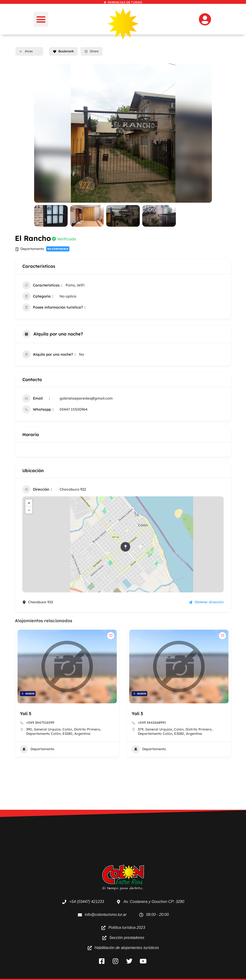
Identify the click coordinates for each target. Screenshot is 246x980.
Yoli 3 (137, 714)
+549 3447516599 (40, 723)
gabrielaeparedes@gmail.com (86, 398)
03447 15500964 (74, 409)
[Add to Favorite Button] (111, 636)
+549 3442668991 (152, 723)
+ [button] (29, 503)
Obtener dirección (206, 602)
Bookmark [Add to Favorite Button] (63, 51)
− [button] (29, 510)
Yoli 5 (26, 714)
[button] (41, 19)
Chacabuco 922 (73, 489)
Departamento (32, 249)
